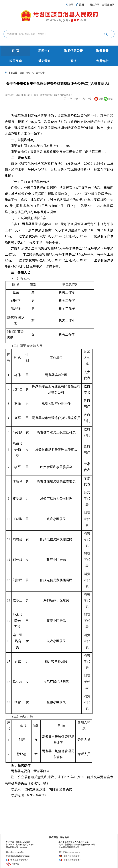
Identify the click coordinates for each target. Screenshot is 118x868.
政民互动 (16, 61)
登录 (71, 5)
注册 (82, 5)
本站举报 (15, 864)
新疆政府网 (108, 5)
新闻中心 (44, 51)
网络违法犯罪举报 (72, 856)
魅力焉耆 (44, 61)
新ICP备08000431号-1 (15, 852)
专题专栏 (102, 61)
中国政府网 (93, 5)
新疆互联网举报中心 (73, 860)
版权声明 (53, 837)
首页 (22, 73)
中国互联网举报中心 (19, 860)
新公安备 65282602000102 (70, 852)
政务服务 (102, 51)
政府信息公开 (73, 51)
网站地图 (65, 837)
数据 (73, 61)
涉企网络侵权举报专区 (69, 847)
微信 (110, 99)
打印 (70, 99)
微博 (101, 99)
